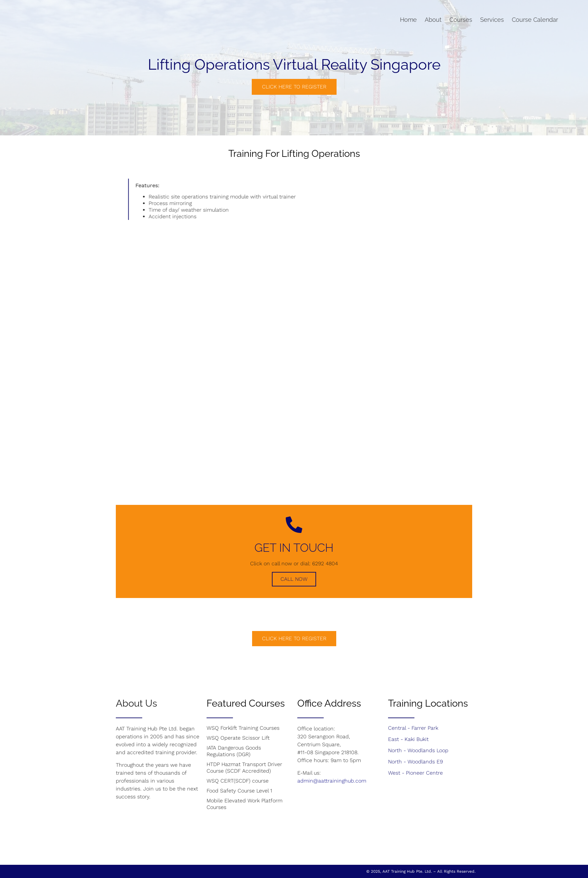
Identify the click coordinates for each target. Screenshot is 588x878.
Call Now (294, 579)
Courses (431, 20)
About (403, 20)
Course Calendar (505, 20)
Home (378, 20)
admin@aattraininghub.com (332, 781)
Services (462, 20)
